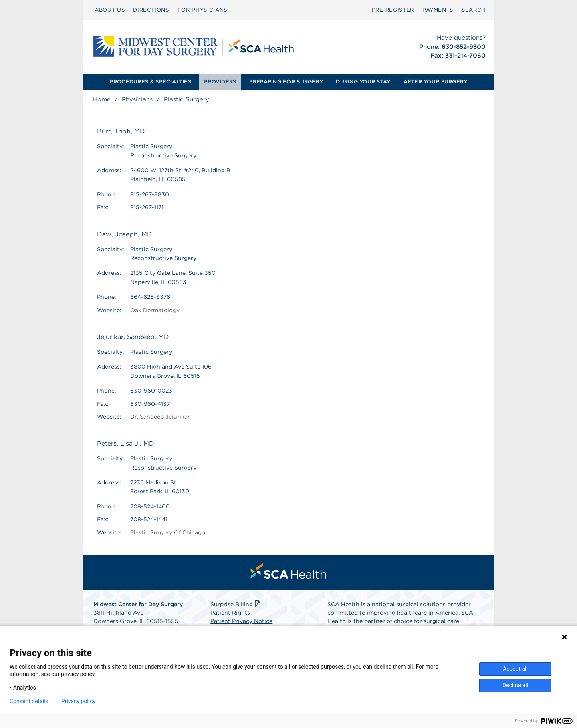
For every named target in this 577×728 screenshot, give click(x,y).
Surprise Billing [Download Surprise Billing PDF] (236, 604)
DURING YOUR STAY (363, 82)
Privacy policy (78, 701)
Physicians (137, 99)
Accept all (515, 669)
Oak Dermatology (155, 310)
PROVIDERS (220, 82)
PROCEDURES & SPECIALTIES (150, 82)
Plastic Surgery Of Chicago (168, 532)
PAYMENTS (438, 10)
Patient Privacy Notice (241, 621)
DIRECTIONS (151, 10)
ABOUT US (110, 10)
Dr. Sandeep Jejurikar (160, 417)
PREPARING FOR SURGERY (286, 82)
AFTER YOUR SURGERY (436, 82)
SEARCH (474, 10)
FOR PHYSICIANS (202, 10)
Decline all (515, 685)
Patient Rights (230, 613)
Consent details (29, 701)
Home (102, 99)
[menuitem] (110, 10)
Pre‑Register (393, 10)
